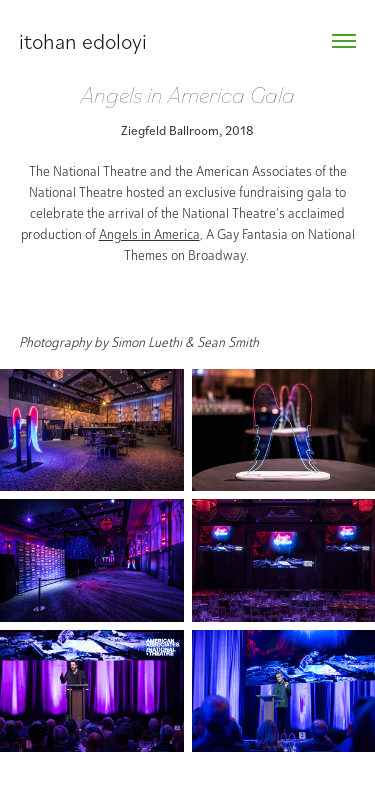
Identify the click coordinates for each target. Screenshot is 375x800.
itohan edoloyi (83, 40)
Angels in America (149, 234)
